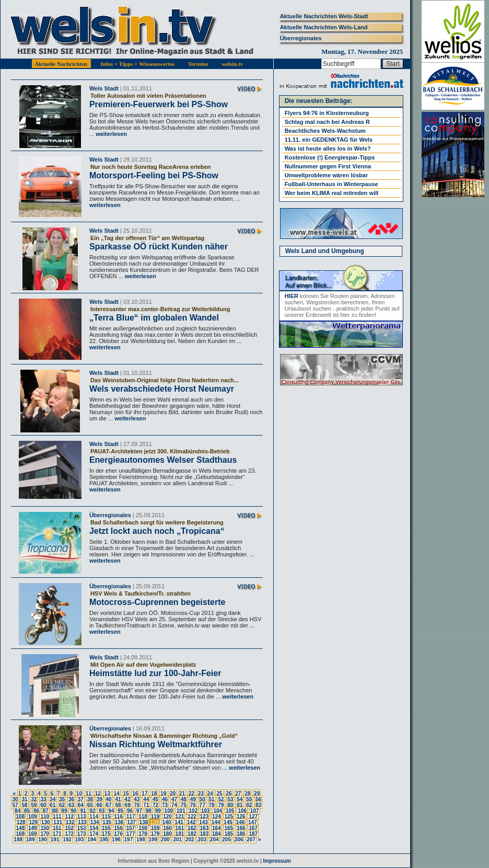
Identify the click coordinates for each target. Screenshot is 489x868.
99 (158, 811)
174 (94, 834)
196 (116, 840)
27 (238, 793)
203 (202, 840)
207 (251, 840)
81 (240, 805)
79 (221, 805)
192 (67, 840)
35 (62, 799)
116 (118, 816)
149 (33, 828)
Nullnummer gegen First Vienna (328, 166)
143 (203, 822)
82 (249, 805)
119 (155, 816)
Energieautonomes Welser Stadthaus (163, 460)
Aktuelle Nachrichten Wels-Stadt (324, 16)
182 (192, 834)
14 (116, 793)
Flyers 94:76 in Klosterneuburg (327, 113)
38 (90, 799)
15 (126, 793)
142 (191, 822)
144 (216, 822)
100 (169, 811)
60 (43, 805)
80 (230, 805)
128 (21, 822)
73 (165, 805)
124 (217, 816)
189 (31, 840)
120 (167, 816)
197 (129, 840)
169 (33, 834)
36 (71, 799)
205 (226, 840)
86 (36, 811)
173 (82, 834)
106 (242, 811)
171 (57, 834)
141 (179, 822)
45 (155, 799)
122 (192, 816)
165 (229, 828)
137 (131, 822)
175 (106, 834)
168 (21, 834)
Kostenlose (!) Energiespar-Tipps (330, 157)
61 (53, 805)
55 (249, 799)
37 (81, 799)
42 (127, 799)
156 (118, 828)
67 (109, 805)
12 (98, 793)
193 (80, 840)
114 (94, 816)
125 (229, 816)
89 (65, 811)
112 (69, 816)
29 (257, 793)
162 (192, 828)
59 (34, 805)
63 (71, 805)
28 (247, 793)
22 (191, 793)
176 (118, 834)
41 (118, 799)
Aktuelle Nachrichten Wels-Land (324, 27)
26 (229, 793)
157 (131, 828)
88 (55, 811)
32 (34, 799)
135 (107, 822)
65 (90, 805)
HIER (292, 296)
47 (174, 799)
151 (57, 828)
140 (167, 822)
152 (69, 828)
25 (219, 793)
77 (202, 805)
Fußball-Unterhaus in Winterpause (331, 184)
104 (218, 811)
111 (57, 816)
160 (167, 828)
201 (177, 840)
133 (82, 822)
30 (15, 799)
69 (127, 805)
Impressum (277, 861)
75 (184, 805)
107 (255, 811)
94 (111, 811)
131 (58, 822)
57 (15, 805)
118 (143, 816)
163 (205, 828)
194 (92, 840)
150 (45, 828)
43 (137, 799)
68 (118, 805)
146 (241, 822)
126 (241, 816)
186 (241, 834)
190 (43, 840)
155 (106, 828)
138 (144, 822)
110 (45, 816)
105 (230, 811)
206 (239, 840)
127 (253, 816)
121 (180, 816)
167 (253, 828)
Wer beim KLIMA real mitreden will (332, 193)
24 (210, 793)
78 (212, 805)
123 (205, 816)
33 (43, 799)
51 (212, 799)
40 (109, 799)
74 (174, 805)
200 (165, 840)
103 (206, 811)
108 (21, 816)
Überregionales (301, 38)
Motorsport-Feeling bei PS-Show (154, 175)
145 (228, 822)
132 (70, 822)
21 (182, 793)
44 (146, 799)
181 (180, 834)
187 (253, 834)
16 (135, 793)
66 (100, 805)
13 (107, 793)
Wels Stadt (104, 88)
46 (165, 799)
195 (104, 840)
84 (18, 811)
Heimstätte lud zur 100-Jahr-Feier (155, 673)
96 (130, 811)
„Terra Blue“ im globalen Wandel (154, 318)
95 (120, 811)
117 (131, 816)
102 (194, 811)
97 (139, 811)
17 (144, 793)
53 (230, 799)
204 (214, 840)
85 (27, 811)
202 (190, 840)
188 (18, 840)
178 (143, 834)
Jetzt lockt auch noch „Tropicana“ (157, 531)
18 (154, 793)
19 (163, 793)
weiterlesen (110, 134)
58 (24, 805)
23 (201, 793)
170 (45, 834)
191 (55, 840)
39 (100, 799)
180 (167, 834)
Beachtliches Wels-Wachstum (325, 131)
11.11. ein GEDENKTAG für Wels (329, 140)
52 (221, 799)
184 (217, 834)
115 (106, 816)
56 (258, 799)
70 (137, 805)
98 (149, 811)
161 (180, 828)
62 (62, 805)
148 (21, 828)
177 (131, 834)
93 (102, 811)
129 (33, 822)
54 (240, 799)
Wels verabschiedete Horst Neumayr (162, 389)
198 (141, 840)
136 (119, 822)
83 (258, 805)
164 (217, 828)
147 (253, 822)
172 (69, 834)
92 (92, 811)
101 (181, 811)
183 (205, 834)
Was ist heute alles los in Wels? (328, 149)
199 (153, 840)
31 (24, 799)
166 (241, 828)
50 (202, 799)
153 (82, 828)
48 (184, 799)
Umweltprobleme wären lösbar (327, 175)
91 (83, 811)
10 (79, 793)
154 (94, 828)
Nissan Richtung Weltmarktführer (156, 744)
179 (155, 834)
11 (89, 793)
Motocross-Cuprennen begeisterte (157, 602)
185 (229, 834)
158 (143, 828)
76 (193, 805)
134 (95, 822)
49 (193, 799)
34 (53, 799)
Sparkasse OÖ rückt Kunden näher (159, 247)
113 (82, 816)
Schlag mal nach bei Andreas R (327, 122)
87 (46, 811)
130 (46, 822)
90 (74, 811)
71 (146, 805)
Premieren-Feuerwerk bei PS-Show (159, 104)
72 (155, 805)
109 (33, 816)
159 (155, 828)
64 (81, 805)
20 (173, 793)
